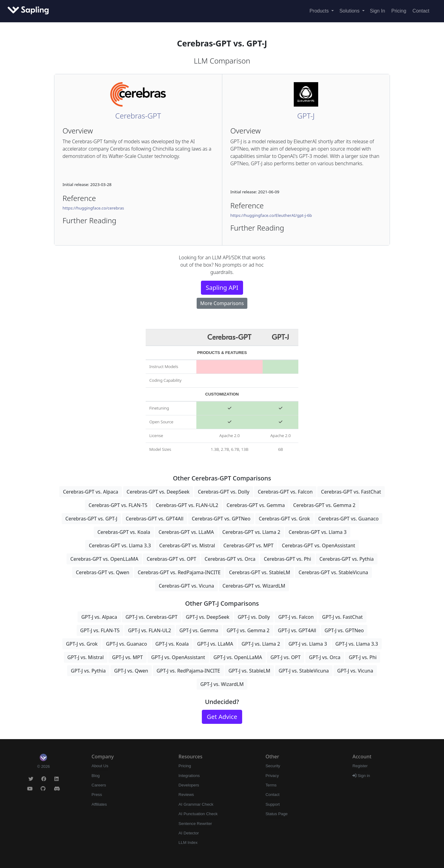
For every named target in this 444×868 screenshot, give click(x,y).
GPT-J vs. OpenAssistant (178, 657)
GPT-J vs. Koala (172, 644)
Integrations (189, 776)
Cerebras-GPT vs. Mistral (187, 545)
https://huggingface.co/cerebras (93, 208)
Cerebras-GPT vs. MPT (249, 545)
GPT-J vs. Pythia (88, 671)
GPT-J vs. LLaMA (215, 644)
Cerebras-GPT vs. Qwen (102, 572)
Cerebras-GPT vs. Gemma (256, 505)
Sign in (361, 776)
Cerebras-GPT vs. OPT (171, 559)
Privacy (272, 776)
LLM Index (188, 842)
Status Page (277, 814)
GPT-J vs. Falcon (296, 617)
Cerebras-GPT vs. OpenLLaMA (104, 559)
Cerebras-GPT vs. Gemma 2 (324, 505)
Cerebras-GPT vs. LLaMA (186, 532)
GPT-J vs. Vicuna (355, 671)
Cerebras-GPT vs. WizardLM (254, 586)
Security (273, 766)
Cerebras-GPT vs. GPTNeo (221, 519)
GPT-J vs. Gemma (199, 630)
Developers (189, 785)
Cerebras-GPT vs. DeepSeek (158, 492)
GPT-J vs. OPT (286, 657)
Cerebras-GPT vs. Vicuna (186, 586)
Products (320, 11)
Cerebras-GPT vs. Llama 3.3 (120, 545)
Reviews (186, 795)
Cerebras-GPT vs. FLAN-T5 (118, 505)
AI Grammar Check (196, 804)
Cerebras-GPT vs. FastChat (351, 492)
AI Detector (189, 833)
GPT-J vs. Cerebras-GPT (151, 617)
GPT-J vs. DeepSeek (208, 617)
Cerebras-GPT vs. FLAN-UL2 (187, 505)
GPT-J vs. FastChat (342, 617)
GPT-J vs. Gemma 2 (248, 630)
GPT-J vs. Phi (363, 657)
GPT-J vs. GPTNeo (344, 630)
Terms (271, 785)
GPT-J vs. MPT (127, 657)
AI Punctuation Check (198, 814)
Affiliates (99, 804)
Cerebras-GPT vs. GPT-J (91, 519)
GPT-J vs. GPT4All (297, 630)
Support (273, 804)
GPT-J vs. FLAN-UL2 (149, 630)
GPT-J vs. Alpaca (99, 617)
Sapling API (222, 288)
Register (360, 766)
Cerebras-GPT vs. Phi (288, 559)
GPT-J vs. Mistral (86, 657)
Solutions (350, 11)
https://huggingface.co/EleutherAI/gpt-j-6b (271, 215)
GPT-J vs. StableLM (249, 671)
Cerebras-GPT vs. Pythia (347, 559)
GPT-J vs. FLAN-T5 (100, 630)
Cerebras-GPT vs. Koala (124, 532)
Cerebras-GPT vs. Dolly (224, 492)
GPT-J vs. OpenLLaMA (238, 657)
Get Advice (222, 717)
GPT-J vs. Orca (325, 657)
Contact (421, 11)
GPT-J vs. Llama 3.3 (357, 644)
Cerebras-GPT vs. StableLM (260, 572)
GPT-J (306, 116)
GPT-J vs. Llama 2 (261, 644)
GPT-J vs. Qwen (131, 671)
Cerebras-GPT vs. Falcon (285, 492)
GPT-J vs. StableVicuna (304, 671)
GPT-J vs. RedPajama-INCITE (188, 671)
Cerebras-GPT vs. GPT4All (155, 519)
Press (97, 795)
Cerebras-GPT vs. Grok (284, 519)
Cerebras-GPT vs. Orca (230, 559)
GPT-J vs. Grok (82, 644)
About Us (100, 766)
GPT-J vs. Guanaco (126, 644)
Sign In (377, 11)
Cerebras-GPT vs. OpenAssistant (318, 545)
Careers (99, 785)
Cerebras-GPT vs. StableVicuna (333, 572)
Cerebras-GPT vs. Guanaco (348, 519)
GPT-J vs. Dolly (254, 617)
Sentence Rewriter (195, 824)
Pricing (399, 11)
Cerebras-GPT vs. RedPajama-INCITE (179, 572)
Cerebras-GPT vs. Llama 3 (318, 532)
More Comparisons (222, 303)
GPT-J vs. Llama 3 (308, 644)
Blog (96, 776)
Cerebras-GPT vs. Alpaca (91, 492)
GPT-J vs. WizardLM (222, 684)
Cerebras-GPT (138, 116)
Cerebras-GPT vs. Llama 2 (251, 532)
